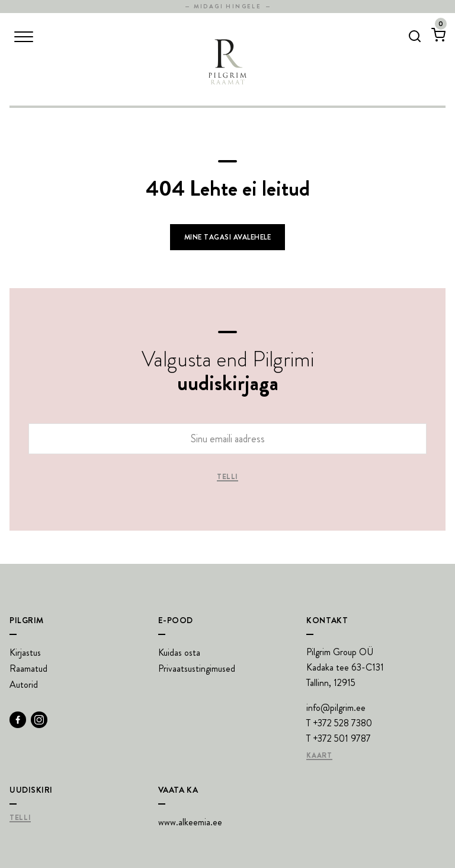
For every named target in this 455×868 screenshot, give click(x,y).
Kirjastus (25, 652)
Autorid (24, 684)
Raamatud (28, 668)
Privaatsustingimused (197, 668)
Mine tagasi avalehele (227, 237)
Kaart (319, 756)
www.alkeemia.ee (190, 822)
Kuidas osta (179, 652)
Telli (227, 477)
